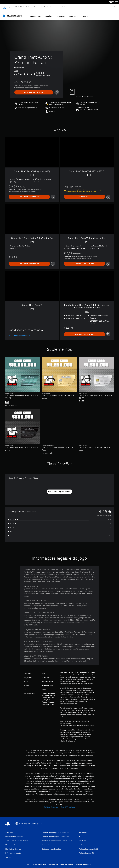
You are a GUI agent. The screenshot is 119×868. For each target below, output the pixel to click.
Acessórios (37, 7)
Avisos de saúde (66, 721)
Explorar (85, 14)
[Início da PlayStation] (4, 7)
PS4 (21, 7)
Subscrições (74, 14)
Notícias (47, 7)
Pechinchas (60, 14)
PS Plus (28, 7)
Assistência (62, 7)
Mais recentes (35, 14)
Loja (54, 7)
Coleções (48, 14)
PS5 (16, 7)
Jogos (9, 7)
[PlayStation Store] (13, 13)
